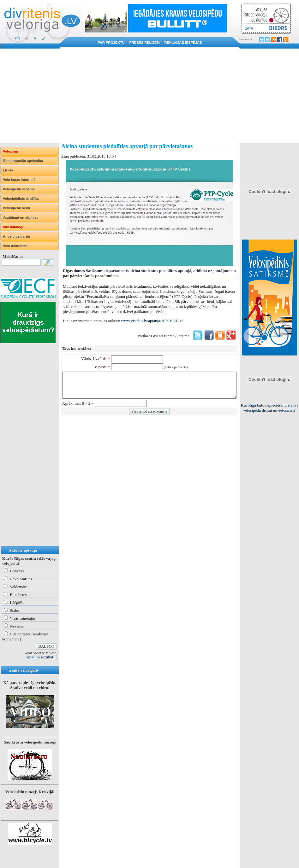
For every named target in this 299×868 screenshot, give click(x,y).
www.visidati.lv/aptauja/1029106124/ (152, 321)
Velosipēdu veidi (16, 208)
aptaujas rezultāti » (42, 657)
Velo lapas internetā (19, 180)
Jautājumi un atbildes (21, 217)
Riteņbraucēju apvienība (23, 161)
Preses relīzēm (145, 43)
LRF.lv (8, 170)
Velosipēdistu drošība (21, 199)
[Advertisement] (149, 96)
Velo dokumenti (16, 246)
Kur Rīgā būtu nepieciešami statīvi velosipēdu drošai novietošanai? (269, 408)
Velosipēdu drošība (19, 189)
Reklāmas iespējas (183, 43)
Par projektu (111, 43)
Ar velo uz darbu (16, 236)
